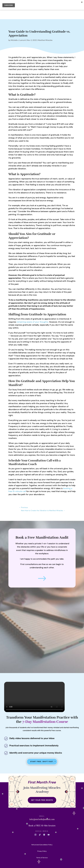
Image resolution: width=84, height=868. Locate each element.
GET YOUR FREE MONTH (42, 800)
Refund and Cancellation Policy (42, 845)
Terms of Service (42, 858)
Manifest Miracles (45, 40)
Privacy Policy (42, 851)
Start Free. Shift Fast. (42, 762)
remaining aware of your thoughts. (33, 322)
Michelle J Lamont (18, 40)
